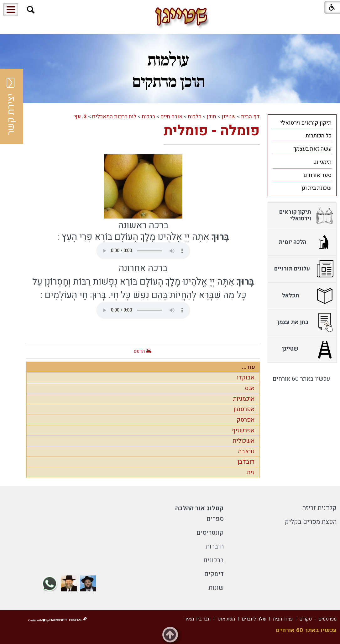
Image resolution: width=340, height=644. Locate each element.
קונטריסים (210, 533)
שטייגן (229, 117)
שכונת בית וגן (316, 188)
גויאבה (246, 451)
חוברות (215, 546)
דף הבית (250, 117)
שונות (216, 588)
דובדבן (246, 462)
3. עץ (81, 117)
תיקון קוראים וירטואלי (306, 123)
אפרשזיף (243, 430)
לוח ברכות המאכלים (114, 117)
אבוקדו (246, 378)
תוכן (212, 117)
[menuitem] (302, 123)
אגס (250, 388)
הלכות (195, 117)
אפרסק (246, 420)
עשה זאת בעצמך (312, 149)
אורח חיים (171, 117)
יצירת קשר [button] (11, 106)
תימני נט (322, 162)
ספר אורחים (317, 175)
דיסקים (214, 574)
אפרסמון (244, 409)
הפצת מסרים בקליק (311, 522)
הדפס (139, 351)
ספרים (215, 519)
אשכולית (244, 441)
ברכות (148, 117)
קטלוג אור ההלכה (199, 508)
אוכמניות (244, 399)
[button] (31, 10)
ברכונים (214, 560)
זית (251, 472)
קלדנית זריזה (319, 508)
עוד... (248, 367)
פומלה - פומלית (212, 131)
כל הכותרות (319, 136)
